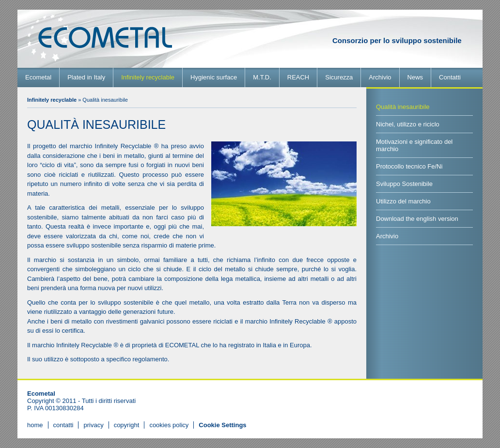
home (35, 425)
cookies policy (169, 425)
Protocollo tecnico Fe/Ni (409, 166)
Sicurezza (339, 77)
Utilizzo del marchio (403, 201)
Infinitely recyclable (148, 77)
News (415, 77)
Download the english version (417, 219)
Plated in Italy (86, 77)
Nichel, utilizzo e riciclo (408, 124)
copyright (127, 425)
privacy (93, 425)
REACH (298, 77)
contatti (63, 425)
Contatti (450, 77)
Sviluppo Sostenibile (404, 184)
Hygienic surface (214, 77)
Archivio (380, 77)
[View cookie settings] (222, 425)
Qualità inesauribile (403, 107)
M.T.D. (262, 77)
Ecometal (38, 77)
